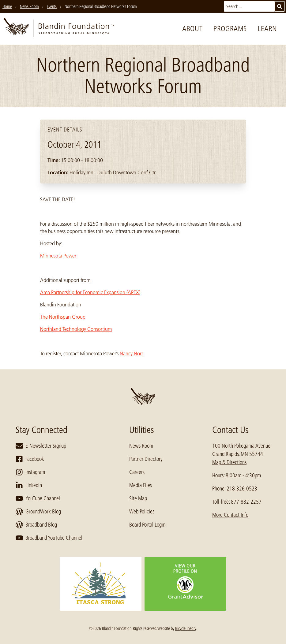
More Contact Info (230, 515)
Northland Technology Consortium (76, 329)
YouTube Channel (38, 498)
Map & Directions (229, 462)
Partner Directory (146, 459)
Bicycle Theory (186, 628)
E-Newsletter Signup (41, 446)
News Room (141, 446)
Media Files (141, 485)
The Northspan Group (63, 317)
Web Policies (142, 512)
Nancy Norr (131, 353)
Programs (230, 29)
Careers (137, 472)
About (192, 29)
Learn (267, 29)
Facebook (30, 459)
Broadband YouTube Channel (49, 538)
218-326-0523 (242, 489)
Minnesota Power (58, 256)
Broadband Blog (36, 525)
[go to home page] (59, 29)
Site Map (138, 498)
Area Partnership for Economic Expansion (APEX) (90, 292)
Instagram (30, 472)
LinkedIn (29, 485)
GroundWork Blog (38, 512)
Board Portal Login (147, 525)
